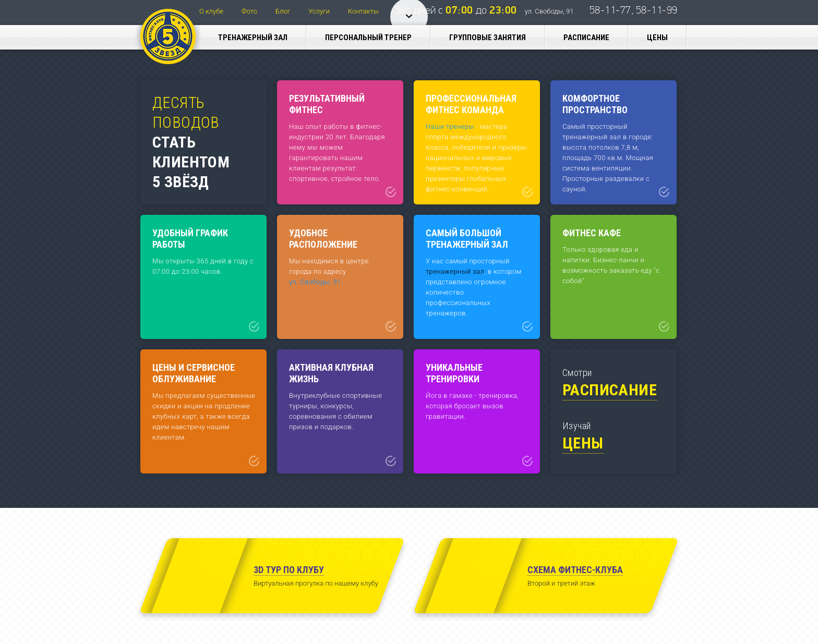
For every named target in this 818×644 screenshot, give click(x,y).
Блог (283, 11)
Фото (249, 11)
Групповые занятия (488, 38)
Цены (657, 38)
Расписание (586, 38)
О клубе (211, 11)
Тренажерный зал (253, 38)
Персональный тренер (368, 38)
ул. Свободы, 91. (316, 282)
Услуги (319, 11)
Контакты (363, 11)
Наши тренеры (450, 126)
